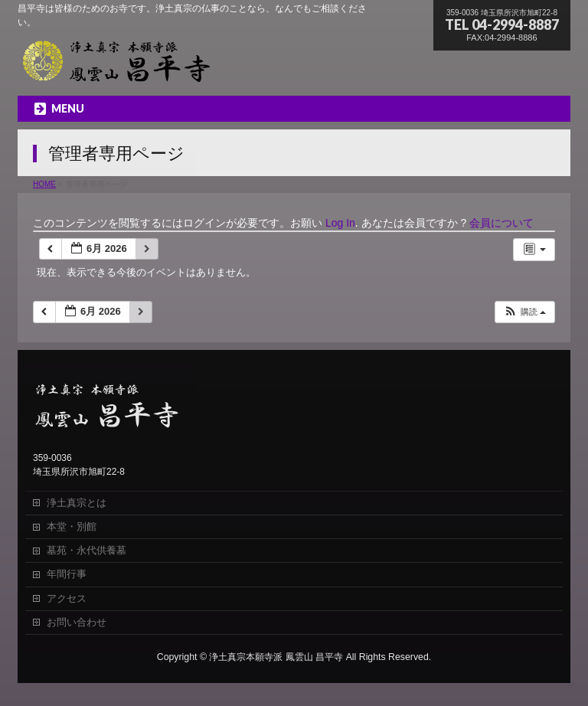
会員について (501, 223)
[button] (524, 312)
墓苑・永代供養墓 (87, 550)
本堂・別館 (72, 526)
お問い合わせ (77, 622)
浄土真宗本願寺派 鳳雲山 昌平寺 (276, 657)
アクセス (67, 598)
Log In (340, 223)
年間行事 (67, 574)
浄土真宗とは (77, 503)
